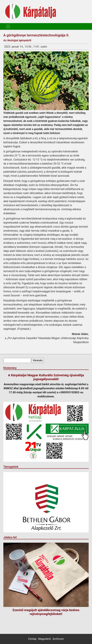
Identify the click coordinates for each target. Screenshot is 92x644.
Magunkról (44, 639)
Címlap (32, 639)
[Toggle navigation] (8, 26)
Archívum (58, 639)
